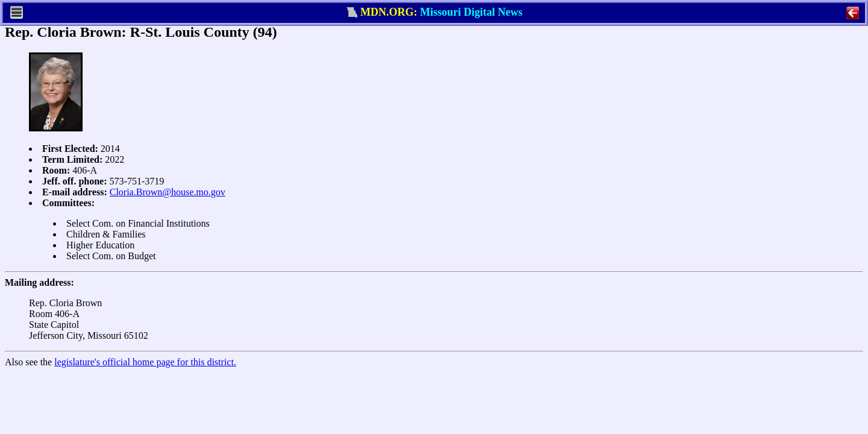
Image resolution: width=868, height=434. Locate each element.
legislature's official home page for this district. (145, 362)
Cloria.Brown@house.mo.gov (168, 192)
